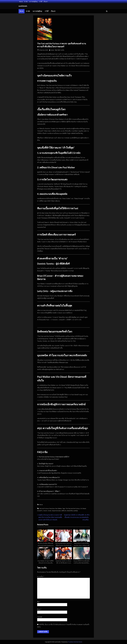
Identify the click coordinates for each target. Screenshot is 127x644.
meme (52, 50)
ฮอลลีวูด (76, 511)
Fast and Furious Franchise (47, 508)
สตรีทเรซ (64, 511)
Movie (21, 2)
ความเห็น (41, 577)
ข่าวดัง (26, 2)
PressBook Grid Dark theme (75, 642)
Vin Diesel (83, 508)
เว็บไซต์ (40, 617)
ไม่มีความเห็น (61, 50)
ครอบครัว (40, 511)
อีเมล (39, 609)
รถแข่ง (50, 511)
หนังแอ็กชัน (70, 511)
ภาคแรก (45, 511)
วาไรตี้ (40, 2)
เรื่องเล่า (46, 2)
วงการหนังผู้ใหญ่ (33, 2)
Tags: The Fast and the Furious (71, 508)
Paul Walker (58, 508)
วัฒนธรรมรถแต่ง (56, 511)
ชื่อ (39, 602)
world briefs (23, 6)
